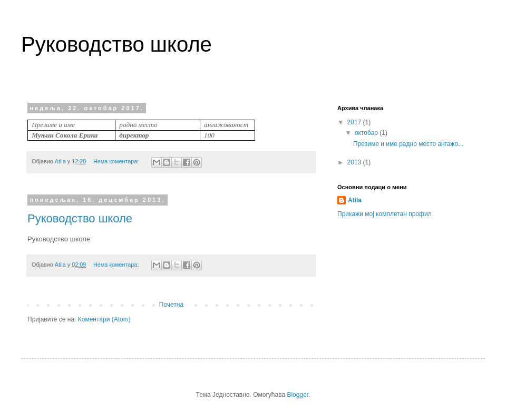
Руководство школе (80, 218)
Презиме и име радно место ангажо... (408, 144)
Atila (355, 200)
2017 (355, 122)
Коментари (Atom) (104, 319)
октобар (367, 133)
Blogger (298, 395)
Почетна (171, 305)
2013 (355, 162)
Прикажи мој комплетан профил (385, 214)
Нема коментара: (117, 161)
